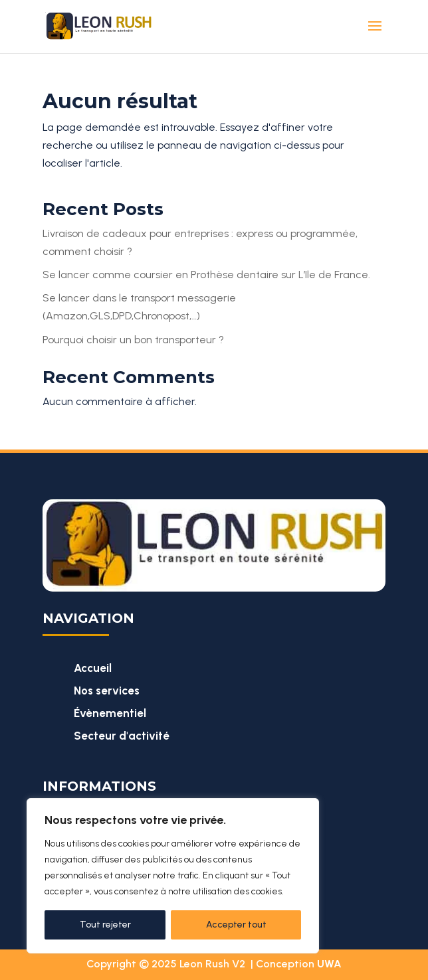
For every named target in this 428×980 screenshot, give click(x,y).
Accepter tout (236, 925)
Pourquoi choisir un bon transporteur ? (133, 340)
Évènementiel (110, 713)
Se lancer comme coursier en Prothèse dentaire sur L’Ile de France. (206, 275)
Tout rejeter (105, 925)
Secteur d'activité (122, 736)
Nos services (107, 691)
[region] (173, 876)
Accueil (93, 668)
